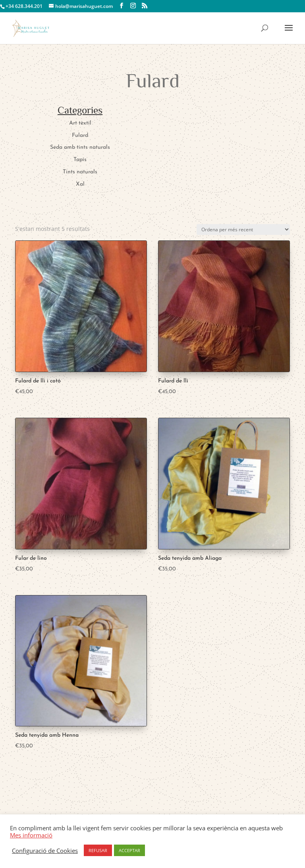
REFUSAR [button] (98, 850)
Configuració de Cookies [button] (45, 851)
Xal (80, 184)
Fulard (80, 135)
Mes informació (31, 835)
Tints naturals (80, 172)
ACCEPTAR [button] (129, 850)
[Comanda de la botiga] (243, 229)
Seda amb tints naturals (80, 147)
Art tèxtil (80, 123)
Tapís (80, 160)
